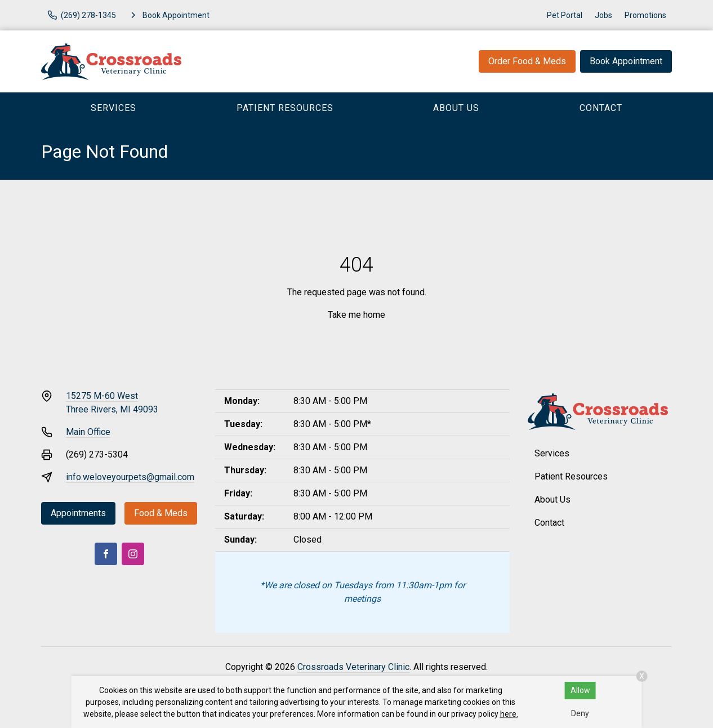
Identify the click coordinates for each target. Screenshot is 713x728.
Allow (580, 690)
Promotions (645, 15)
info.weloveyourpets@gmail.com (130, 477)
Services (113, 108)
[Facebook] (106, 554)
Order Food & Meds (527, 61)
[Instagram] (133, 554)
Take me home (356, 315)
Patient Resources (285, 108)
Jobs (603, 15)
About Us (456, 108)
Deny (580, 713)
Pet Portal (565, 15)
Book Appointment (626, 61)
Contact (601, 108)
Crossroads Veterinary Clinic (353, 667)
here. (509, 714)
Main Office (88, 432)
